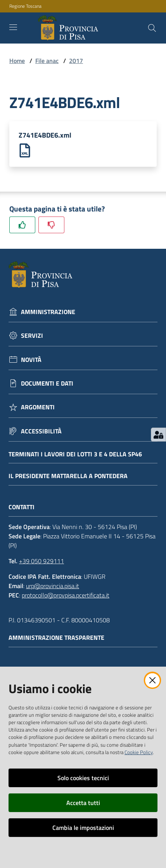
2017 (76, 61)
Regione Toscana (25, 6)
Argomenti (38, 407)
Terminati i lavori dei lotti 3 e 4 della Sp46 (75, 454)
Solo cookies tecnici (83, 778)
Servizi (32, 336)
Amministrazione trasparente (60, 638)
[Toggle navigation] (13, 27)
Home (17, 61)
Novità (31, 360)
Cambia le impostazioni (83, 828)
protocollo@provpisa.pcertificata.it (66, 595)
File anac (47, 61)
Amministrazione (48, 312)
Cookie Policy (139, 752)
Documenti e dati (47, 383)
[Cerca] (152, 28)
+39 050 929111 (41, 561)
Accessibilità (41, 431)
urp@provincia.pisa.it (53, 586)
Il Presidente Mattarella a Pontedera (68, 476)
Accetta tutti (83, 803)
